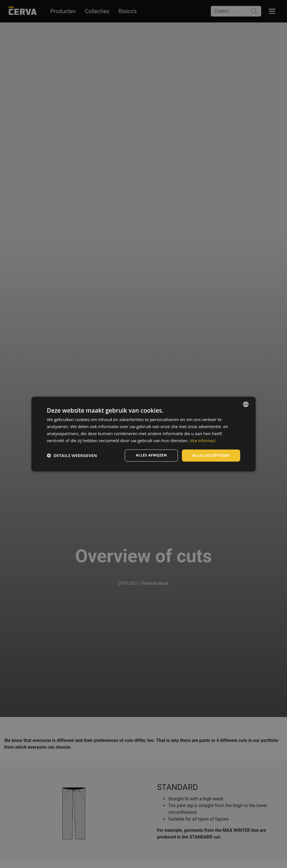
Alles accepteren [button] (210, 455)
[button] (72, 456)
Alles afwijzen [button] (149, 455)
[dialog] (143, 434)
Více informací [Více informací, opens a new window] (204, 440)
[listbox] (246, 404)
